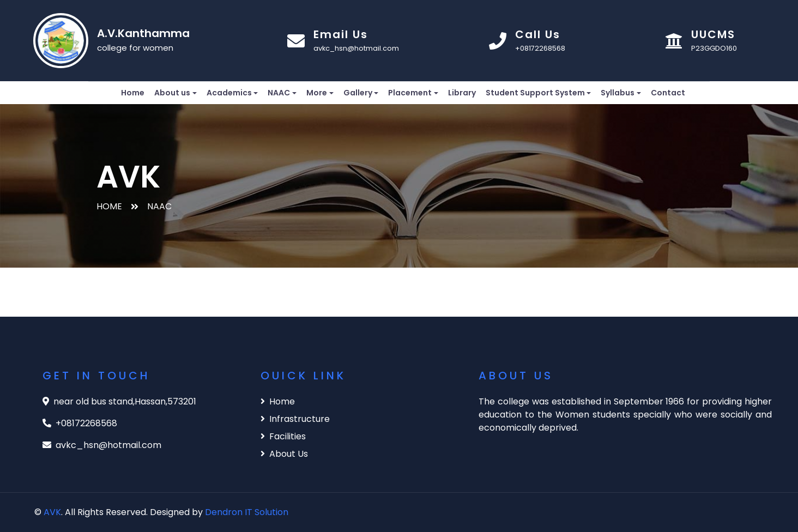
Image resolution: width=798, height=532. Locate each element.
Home (133, 93)
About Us (284, 454)
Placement (410, 93)
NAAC (279, 93)
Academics (229, 93)
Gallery (358, 93)
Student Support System (535, 93)
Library (462, 93)
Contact (668, 93)
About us (172, 93)
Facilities (283, 436)
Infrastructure (295, 419)
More (317, 93)
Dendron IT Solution (247, 512)
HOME (109, 206)
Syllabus (618, 93)
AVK (52, 512)
